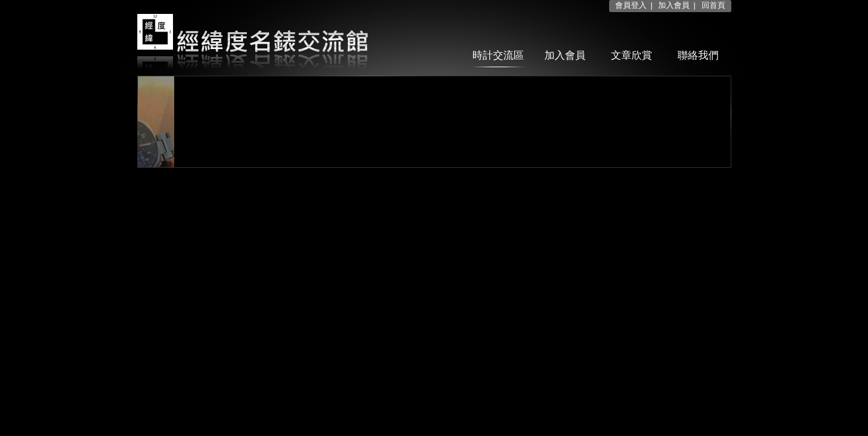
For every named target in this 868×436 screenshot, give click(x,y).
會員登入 (631, 5)
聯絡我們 (698, 55)
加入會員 (674, 5)
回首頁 (713, 5)
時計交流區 (498, 55)
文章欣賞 (631, 55)
